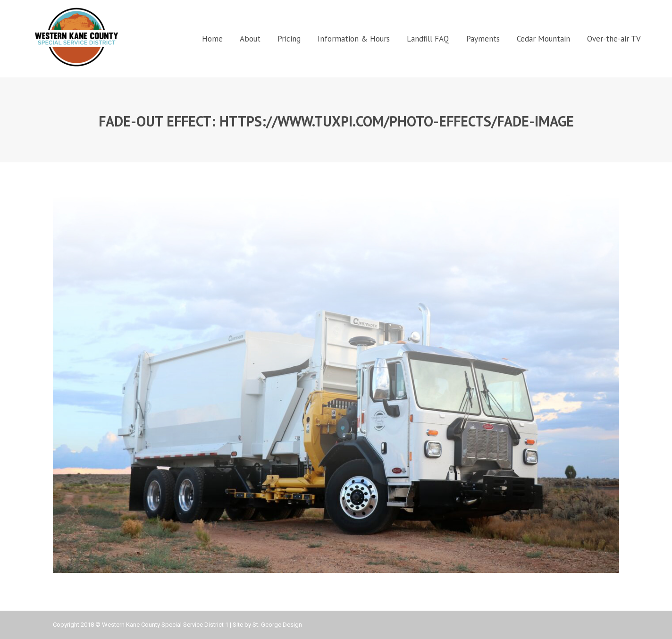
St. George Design (277, 625)
